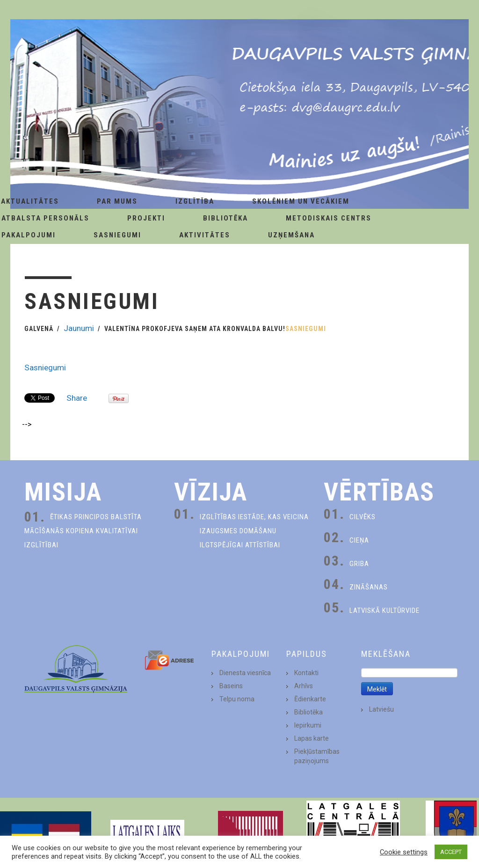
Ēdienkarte (310, 699)
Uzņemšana (291, 235)
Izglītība (195, 201)
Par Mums (117, 201)
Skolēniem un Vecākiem (301, 201)
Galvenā (39, 329)
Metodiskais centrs (329, 218)
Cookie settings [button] (404, 852)
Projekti (146, 218)
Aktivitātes (205, 235)
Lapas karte (312, 738)
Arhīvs (304, 686)
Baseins (231, 686)
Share (77, 398)
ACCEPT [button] (451, 852)
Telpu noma (237, 699)
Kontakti (306, 673)
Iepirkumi (308, 725)
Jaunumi (79, 328)
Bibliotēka (225, 218)
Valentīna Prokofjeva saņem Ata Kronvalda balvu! (195, 329)
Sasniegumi (117, 235)
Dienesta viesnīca (245, 673)
